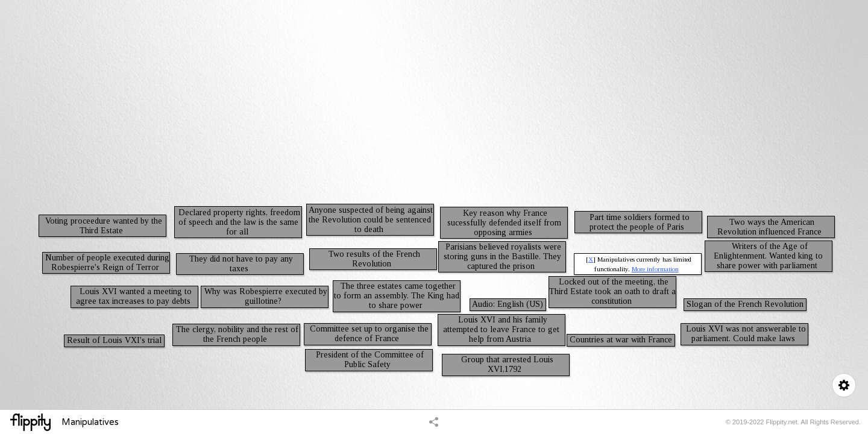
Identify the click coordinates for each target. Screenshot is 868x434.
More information (655, 269)
